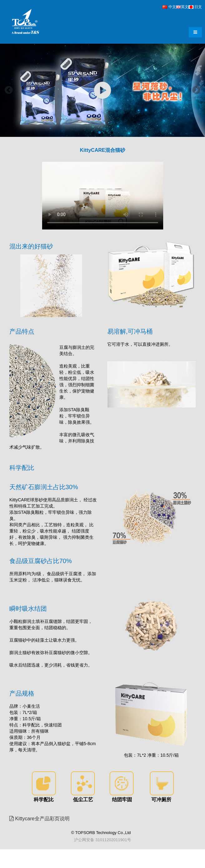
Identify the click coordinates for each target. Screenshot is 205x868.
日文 (195, 7)
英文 (182, 7)
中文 (169, 7)
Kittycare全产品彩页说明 (42, 819)
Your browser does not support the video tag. (103, 196)
